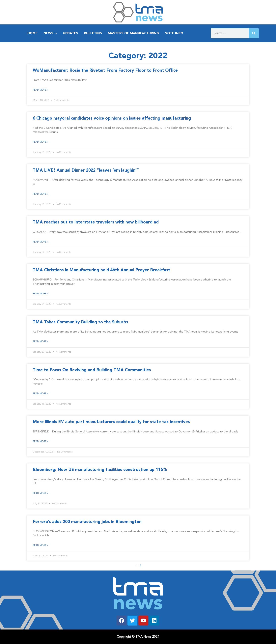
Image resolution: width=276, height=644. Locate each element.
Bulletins (93, 33)
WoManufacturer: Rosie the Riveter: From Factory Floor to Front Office (105, 71)
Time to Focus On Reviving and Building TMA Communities (92, 370)
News (50, 33)
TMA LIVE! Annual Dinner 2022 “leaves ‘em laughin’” (86, 171)
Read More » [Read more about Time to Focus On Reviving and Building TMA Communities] (41, 394)
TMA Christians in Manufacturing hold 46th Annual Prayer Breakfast (101, 270)
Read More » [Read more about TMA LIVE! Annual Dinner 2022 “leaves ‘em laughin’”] (41, 194)
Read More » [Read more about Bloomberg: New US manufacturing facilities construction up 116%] (41, 493)
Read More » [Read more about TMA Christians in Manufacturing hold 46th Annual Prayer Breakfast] (41, 294)
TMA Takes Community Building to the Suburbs (80, 322)
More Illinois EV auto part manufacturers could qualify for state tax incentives (111, 422)
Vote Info (174, 33)
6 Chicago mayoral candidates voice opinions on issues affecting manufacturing (112, 118)
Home (32, 33)
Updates (70, 33)
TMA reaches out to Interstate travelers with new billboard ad (96, 222)
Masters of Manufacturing (133, 33)
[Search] (254, 33)
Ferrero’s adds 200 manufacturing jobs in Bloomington (87, 522)
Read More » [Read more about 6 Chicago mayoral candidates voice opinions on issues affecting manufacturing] (41, 142)
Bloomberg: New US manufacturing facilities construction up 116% (100, 470)
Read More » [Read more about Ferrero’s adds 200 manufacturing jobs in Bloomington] (41, 545)
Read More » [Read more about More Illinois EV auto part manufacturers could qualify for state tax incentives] (41, 442)
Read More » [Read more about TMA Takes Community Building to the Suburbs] (41, 342)
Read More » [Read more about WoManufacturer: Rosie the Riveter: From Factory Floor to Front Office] (41, 90)
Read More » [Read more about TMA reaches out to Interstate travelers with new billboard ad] (41, 242)
